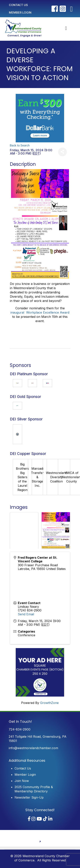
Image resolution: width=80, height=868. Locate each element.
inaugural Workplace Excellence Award (40, 312)
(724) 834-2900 (30, 610)
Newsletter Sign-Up (29, 797)
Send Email (26, 614)
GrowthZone (49, 703)
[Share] (62, 152)
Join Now (22, 781)
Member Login (25, 775)
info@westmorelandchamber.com (33, 748)
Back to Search (20, 145)
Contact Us (23, 768)
